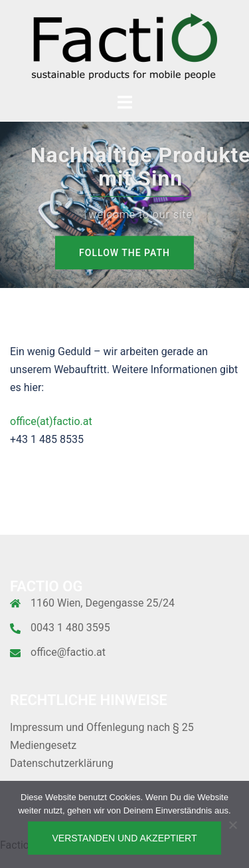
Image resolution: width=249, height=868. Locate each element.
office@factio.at (68, 652)
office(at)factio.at (51, 421)
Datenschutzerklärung (62, 763)
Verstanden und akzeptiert (124, 838)
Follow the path (124, 253)
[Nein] (232, 825)
